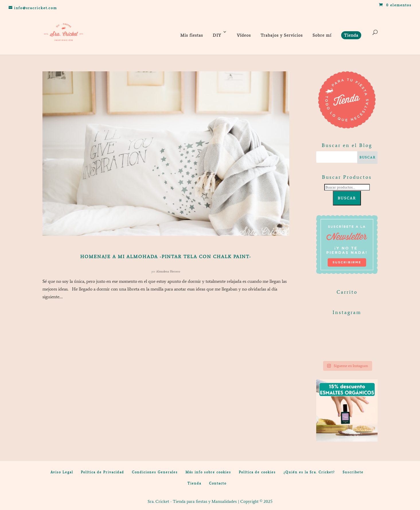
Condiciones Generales (155, 472)
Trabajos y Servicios (282, 35)
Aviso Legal (62, 472)
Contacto (218, 483)
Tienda (194, 483)
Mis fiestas (192, 35)
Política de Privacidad (102, 472)
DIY (217, 35)
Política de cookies (257, 472)
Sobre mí (322, 35)
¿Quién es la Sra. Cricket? (309, 472)
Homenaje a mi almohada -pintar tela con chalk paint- (166, 257)
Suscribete (353, 472)
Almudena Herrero (168, 271)
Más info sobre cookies (208, 472)
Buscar (347, 198)
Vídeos (244, 35)
